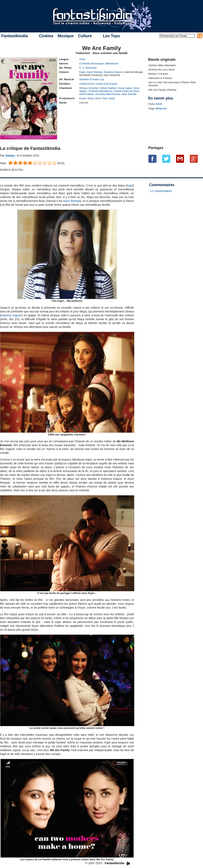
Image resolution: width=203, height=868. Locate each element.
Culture (85, 36)
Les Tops (111, 36)
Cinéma (46, 36)
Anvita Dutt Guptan (106, 84)
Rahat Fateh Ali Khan (127, 91)
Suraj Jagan (125, 88)
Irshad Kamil (87, 84)
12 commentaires (161, 191)
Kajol (82, 72)
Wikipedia (161, 108)
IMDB (159, 104)
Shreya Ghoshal (89, 88)
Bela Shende (129, 94)
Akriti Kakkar (87, 94)
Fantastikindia (15, 36)
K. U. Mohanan (88, 68)
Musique (65, 36)
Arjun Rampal (94, 72)
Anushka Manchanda (108, 94)
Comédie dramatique (92, 63)
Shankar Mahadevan (100, 91)
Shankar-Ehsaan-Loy (92, 79)
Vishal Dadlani (108, 88)
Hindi (82, 59)
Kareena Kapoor (113, 72)
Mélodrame (112, 63)
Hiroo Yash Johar (105, 98)
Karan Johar (86, 98)
